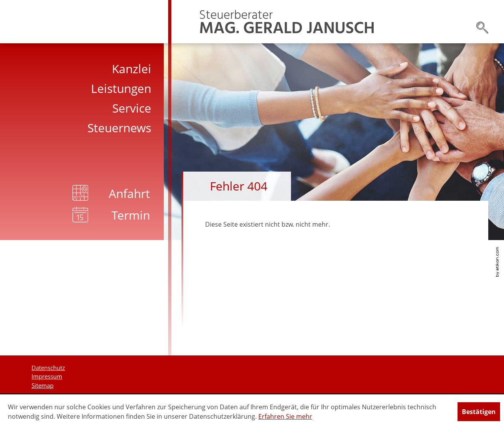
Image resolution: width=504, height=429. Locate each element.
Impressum (47, 376)
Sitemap (43, 385)
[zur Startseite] (287, 22)
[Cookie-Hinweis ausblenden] (479, 412)
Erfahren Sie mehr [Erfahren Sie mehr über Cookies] (285, 416)
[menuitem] (85, 69)
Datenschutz (48, 368)
